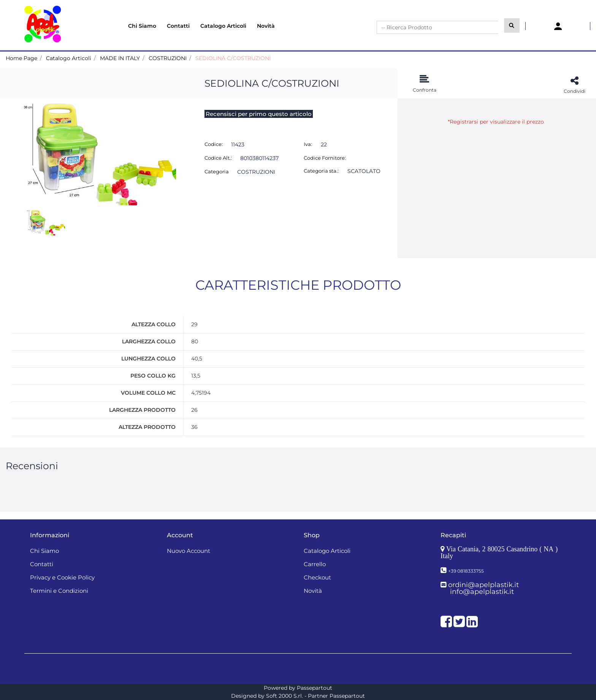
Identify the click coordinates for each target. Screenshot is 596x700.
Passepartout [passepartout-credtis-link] (315, 688)
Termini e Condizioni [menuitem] (59, 591)
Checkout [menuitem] (317, 577)
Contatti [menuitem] (178, 26)
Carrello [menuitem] (315, 564)
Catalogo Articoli (69, 58)
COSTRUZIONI (168, 58)
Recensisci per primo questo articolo (259, 114)
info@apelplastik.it (482, 592)
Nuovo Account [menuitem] (189, 551)
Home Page (21, 58)
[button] (512, 25)
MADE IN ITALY (120, 58)
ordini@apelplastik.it (483, 585)
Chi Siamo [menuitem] (142, 26)
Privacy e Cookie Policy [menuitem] (62, 577)
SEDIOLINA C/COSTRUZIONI (233, 58)
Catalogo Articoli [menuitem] (223, 26)
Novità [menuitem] (266, 26)
